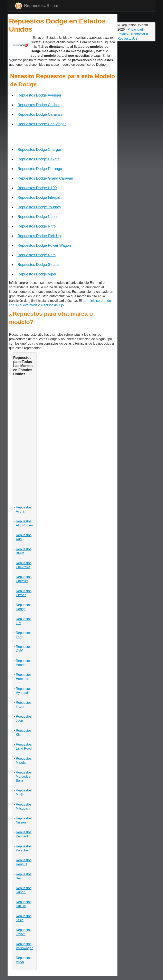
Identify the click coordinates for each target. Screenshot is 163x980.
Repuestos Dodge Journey (39, 207)
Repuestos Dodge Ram (36, 255)
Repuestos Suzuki (24, 904)
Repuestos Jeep (24, 719)
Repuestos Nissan (24, 820)
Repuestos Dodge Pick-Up (39, 236)
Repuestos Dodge (24, 607)
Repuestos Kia (24, 733)
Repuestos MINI (24, 792)
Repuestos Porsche (24, 848)
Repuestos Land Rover (24, 746)
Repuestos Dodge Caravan (40, 114)
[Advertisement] (9, 39)
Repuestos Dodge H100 (37, 188)
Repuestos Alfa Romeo (24, 523)
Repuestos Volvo (24, 960)
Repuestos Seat (24, 876)
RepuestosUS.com (37, 6)
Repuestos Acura (24, 509)
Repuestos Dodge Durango (40, 169)
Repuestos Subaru (24, 890)
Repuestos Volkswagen (24, 946)
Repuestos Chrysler (24, 579)
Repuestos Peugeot (24, 834)
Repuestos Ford (24, 635)
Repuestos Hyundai (24, 691)
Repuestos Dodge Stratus (38, 265)
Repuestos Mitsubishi (24, 806)
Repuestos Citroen (24, 593)
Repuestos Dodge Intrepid (39, 198)
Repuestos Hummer (24, 677)
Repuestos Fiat (24, 621)
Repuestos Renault (24, 862)
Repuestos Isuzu (24, 705)
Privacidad (135, 29)
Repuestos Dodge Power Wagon (44, 245)
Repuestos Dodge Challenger (41, 124)
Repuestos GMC (24, 649)
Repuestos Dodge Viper (37, 274)
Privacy (123, 34)
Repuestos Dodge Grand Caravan (45, 178)
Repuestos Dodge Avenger (39, 95)
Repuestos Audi (24, 537)
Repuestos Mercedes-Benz (24, 776)
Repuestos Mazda (24, 761)
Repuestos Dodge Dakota (38, 159)
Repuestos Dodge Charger (39, 150)
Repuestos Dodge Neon (37, 217)
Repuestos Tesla (24, 918)
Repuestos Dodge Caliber (38, 105)
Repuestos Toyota (24, 932)
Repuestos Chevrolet (24, 565)
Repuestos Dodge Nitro (36, 226)
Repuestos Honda (24, 663)
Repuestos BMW (24, 551)
